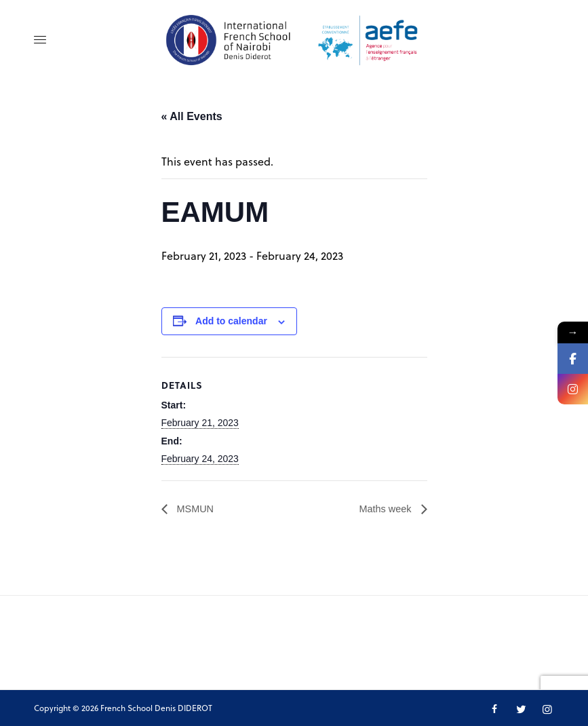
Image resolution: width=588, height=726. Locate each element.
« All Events (192, 116)
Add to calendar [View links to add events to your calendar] (231, 321)
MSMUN (196, 509)
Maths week (384, 509)
